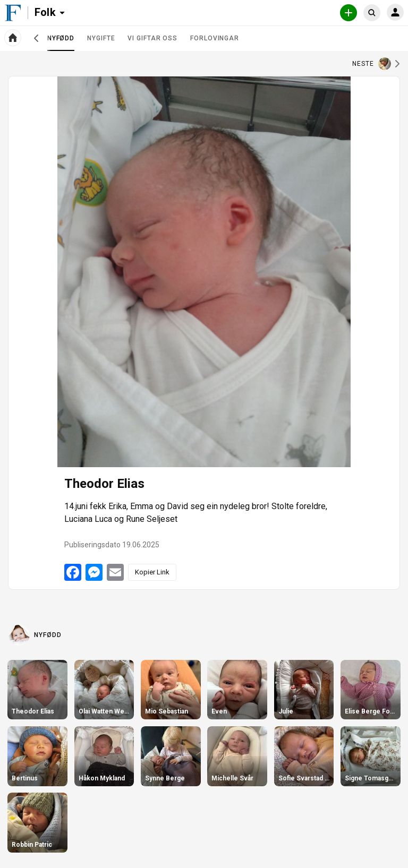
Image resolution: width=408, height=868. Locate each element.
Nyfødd (61, 42)
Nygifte (101, 38)
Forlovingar (215, 38)
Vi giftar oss (152, 38)
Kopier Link (152, 572)
